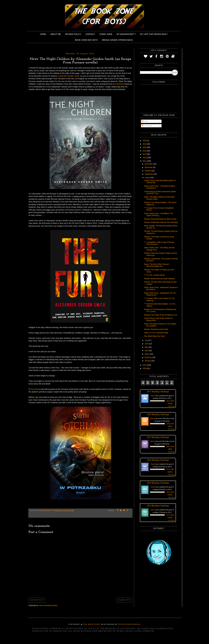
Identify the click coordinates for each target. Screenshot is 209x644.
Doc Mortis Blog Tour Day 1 (155, 336)
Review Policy (73, 34)
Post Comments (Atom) (48, 605)
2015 (145, 147)
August (148, 178)
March (147, 354)
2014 (145, 151)
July (147, 340)
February (148, 357)
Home (43, 34)
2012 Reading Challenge (158, 506)
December (149, 164)
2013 (145, 154)
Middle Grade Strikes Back (117, 40)
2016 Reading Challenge (158, 414)
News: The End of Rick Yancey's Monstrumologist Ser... (157, 265)
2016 (145, 144)
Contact (90, 34)
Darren (153, 396)
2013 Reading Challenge (158, 483)
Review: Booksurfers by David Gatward (159, 279)
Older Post (125, 600)
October (148, 171)
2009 (145, 368)
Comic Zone (106, 34)
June (147, 344)
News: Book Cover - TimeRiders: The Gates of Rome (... (159, 215)
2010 (145, 365)
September (149, 174)
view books (171, 406)
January (148, 361)
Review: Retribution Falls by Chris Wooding (161, 222)
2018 (145, 141)
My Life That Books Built (154, 34)
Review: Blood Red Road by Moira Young (160, 219)
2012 (145, 158)
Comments (147, 126)
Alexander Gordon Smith (69, 76)
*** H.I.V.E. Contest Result (154, 275)
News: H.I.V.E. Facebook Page (156, 333)
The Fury (34, 389)
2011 (145, 161)
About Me (56, 34)
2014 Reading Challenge (158, 460)
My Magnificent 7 (126, 34)
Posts (145, 121)
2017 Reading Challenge (158, 391)
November (149, 167)
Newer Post (37, 600)
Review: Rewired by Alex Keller (156, 329)
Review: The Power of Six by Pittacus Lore (161, 315)
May (147, 347)
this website (118, 84)
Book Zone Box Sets (86, 40)
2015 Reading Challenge (158, 437)
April (147, 351)
